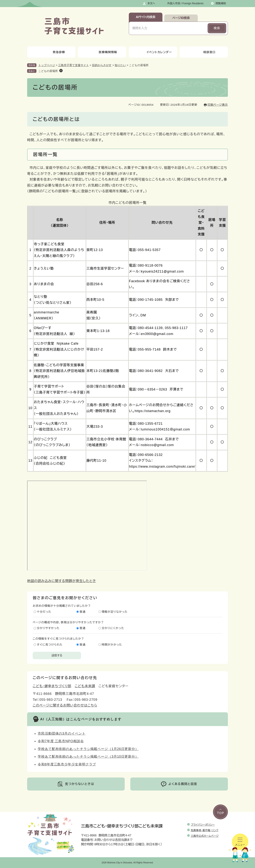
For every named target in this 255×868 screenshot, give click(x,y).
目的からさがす (102, 65)
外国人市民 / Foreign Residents (185, 3)
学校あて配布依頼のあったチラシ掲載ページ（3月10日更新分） (88, 757)
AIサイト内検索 (146, 17)
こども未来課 (85, 686)
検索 (217, 28)
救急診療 (59, 52)
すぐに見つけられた (50, 645)
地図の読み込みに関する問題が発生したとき (62, 581)
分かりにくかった (113, 628)
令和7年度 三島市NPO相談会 (61, 741)
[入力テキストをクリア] (201, 28)
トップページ (47, 65)
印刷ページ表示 (218, 105)
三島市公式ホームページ (205, 836)
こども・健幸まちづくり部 (52, 686)
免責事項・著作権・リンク (205, 830)
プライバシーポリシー (203, 825)
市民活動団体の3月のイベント (62, 733)
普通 (83, 612)
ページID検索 (181, 18)
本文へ (151, 3)
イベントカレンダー (159, 52)
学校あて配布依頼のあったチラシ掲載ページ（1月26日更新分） (88, 749)
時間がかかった (112, 645)
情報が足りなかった (115, 612)
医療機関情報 (108, 52)
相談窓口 (209, 52)
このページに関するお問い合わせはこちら (65, 705)
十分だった (44, 612)
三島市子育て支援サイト (74, 65)
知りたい (120, 65)
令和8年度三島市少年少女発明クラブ (67, 764)
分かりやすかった (48, 628)
